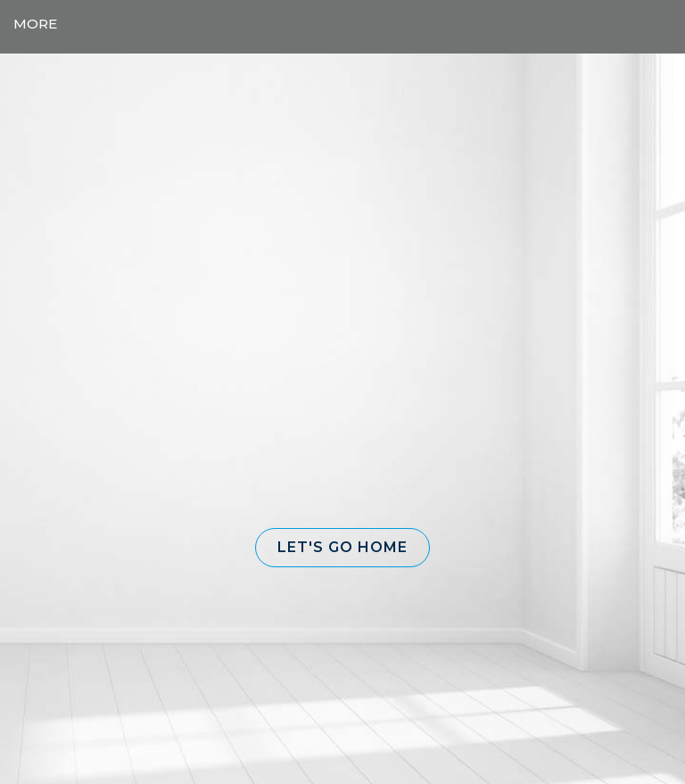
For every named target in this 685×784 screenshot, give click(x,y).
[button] (342, 548)
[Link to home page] (343, 24)
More (35, 24)
